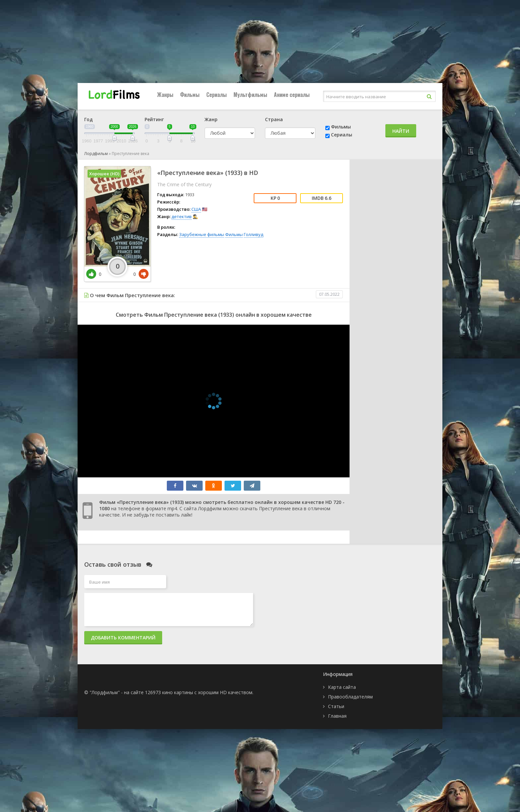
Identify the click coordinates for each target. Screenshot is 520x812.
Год (89, 119)
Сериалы (217, 95)
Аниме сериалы (292, 95)
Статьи (336, 706)
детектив (182, 216)
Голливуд (254, 234)
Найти (401, 131)
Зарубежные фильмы (202, 234)
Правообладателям (350, 697)
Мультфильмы (250, 95)
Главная (337, 716)
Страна (274, 119)
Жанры (165, 95)
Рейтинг (154, 119)
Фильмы (190, 95)
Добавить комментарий (123, 638)
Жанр (211, 119)
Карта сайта (342, 687)
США (196, 209)
